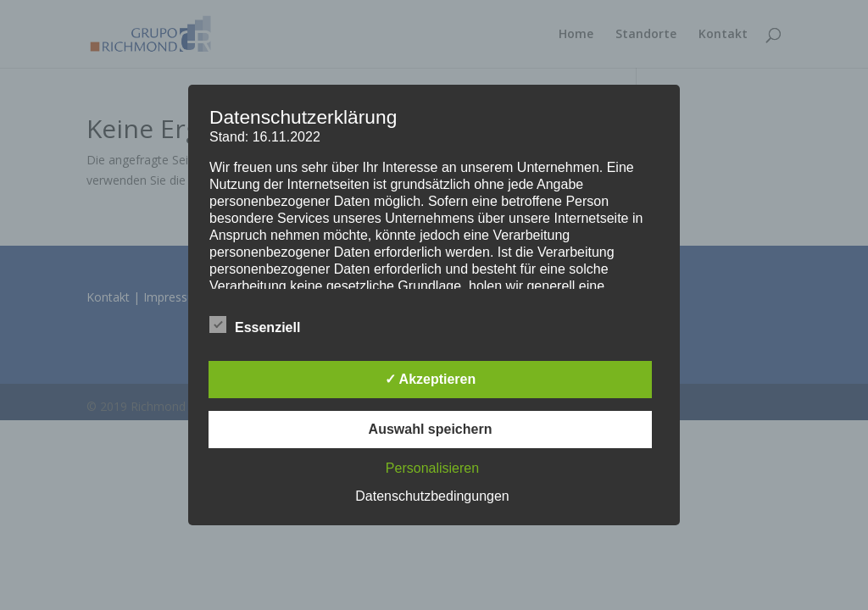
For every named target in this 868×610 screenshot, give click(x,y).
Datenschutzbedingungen (432, 496)
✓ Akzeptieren (431, 379)
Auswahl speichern (431, 429)
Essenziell (255, 325)
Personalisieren (432, 468)
